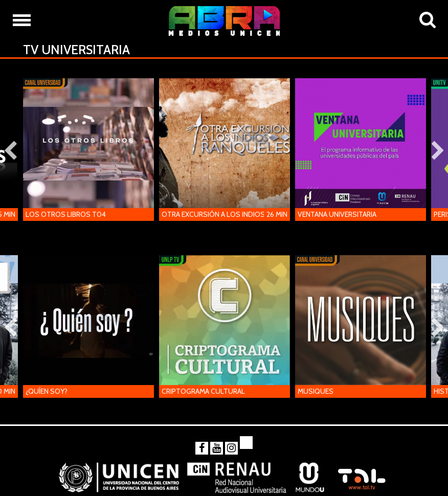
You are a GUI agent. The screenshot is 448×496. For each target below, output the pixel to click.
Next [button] (438, 151)
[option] (88, 151)
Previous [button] (10, 151)
